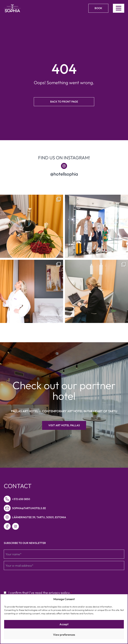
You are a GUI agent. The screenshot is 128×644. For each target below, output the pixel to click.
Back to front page (64, 102)
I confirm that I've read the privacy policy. (40, 593)
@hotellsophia (64, 174)
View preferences (64, 635)
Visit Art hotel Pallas (64, 425)
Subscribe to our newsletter (25, 543)
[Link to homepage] (12, 8)
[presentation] (32, 580)
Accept (64, 624)
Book (98, 8)
